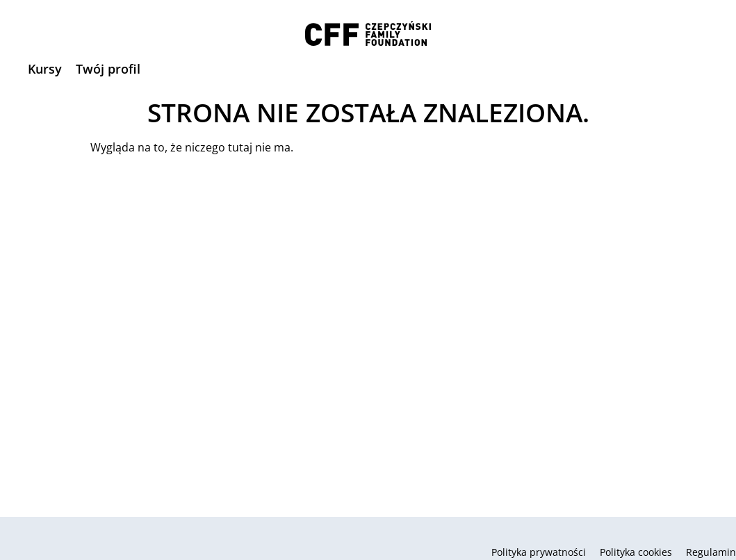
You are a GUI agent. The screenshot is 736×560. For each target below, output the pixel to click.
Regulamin (711, 552)
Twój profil (108, 69)
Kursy (45, 69)
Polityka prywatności (539, 552)
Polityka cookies (636, 552)
